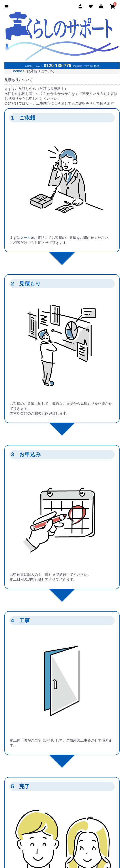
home (18, 71)
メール (26, 238)
